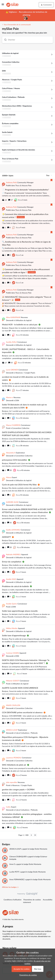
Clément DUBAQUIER (18, 856)
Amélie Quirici (12, 604)
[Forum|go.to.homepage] (12, 5)
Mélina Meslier (12, 628)
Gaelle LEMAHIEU (13, 530)
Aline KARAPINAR (13, 317)
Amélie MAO (11, 579)
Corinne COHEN (12, 653)
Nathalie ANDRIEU (13, 554)
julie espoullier (12, 782)
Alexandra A (11, 453)
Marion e (10, 397)
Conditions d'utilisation (13, 900)
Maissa (9, 477)
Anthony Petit (11, 182)
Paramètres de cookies (32, 900)
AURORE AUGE (12, 502)
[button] (3, 5)
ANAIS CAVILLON (13, 705)
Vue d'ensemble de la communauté (17, 25)
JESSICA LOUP (12, 730)
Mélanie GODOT (13, 681)
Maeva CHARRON (13, 425)
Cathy (8, 807)
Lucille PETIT (14, 872)
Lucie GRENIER (12, 370)
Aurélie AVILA (11, 342)
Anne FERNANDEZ (17, 879)
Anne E (12, 864)
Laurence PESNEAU (14, 758)
